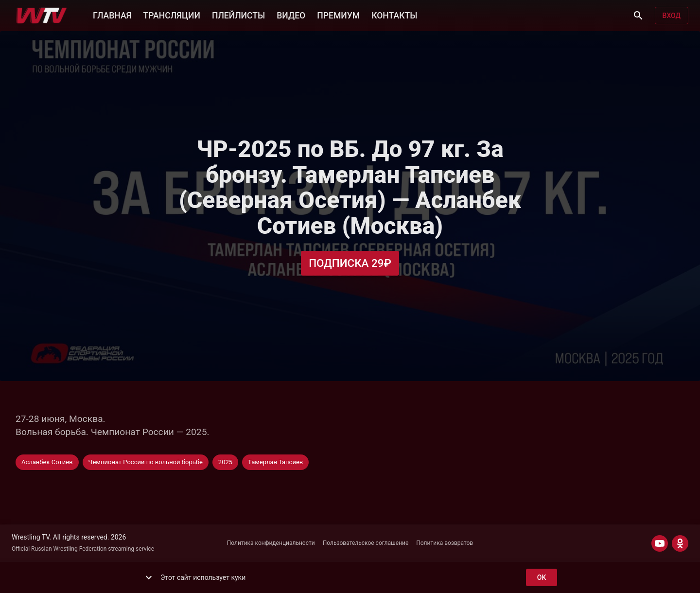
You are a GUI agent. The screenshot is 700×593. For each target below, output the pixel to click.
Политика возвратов (445, 543)
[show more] (149, 577)
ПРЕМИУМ (338, 15)
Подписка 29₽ (350, 263)
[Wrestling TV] (42, 16)
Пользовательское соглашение (366, 543)
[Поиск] (638, 16)
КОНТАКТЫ (394, 15)
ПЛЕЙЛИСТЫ (238, 15)
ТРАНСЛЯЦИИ (171, 15)
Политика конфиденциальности (271, 543)
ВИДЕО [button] (291, 15)
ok (542, 578)
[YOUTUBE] (660, 543)
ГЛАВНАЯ (112, 15)
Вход (672, 16)
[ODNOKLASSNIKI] (680, 543)
